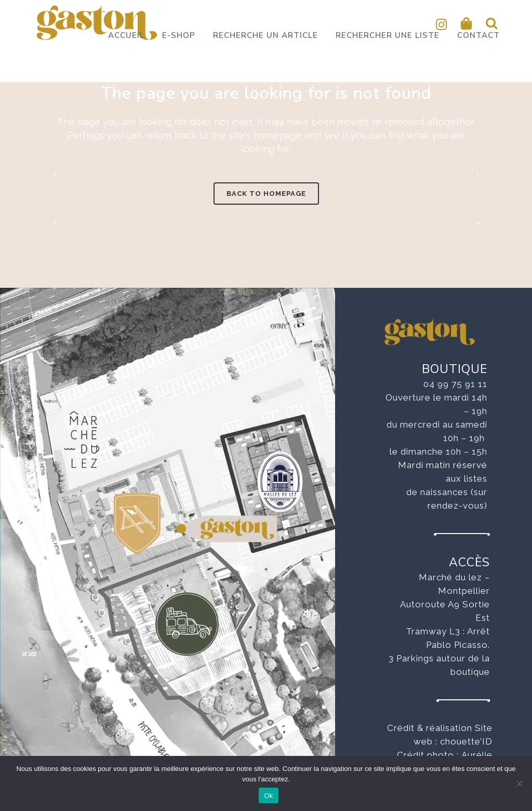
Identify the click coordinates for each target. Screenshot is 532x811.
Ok (268, 796)
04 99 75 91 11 (455, 384)
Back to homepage (266, 194)
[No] (519, 783)
